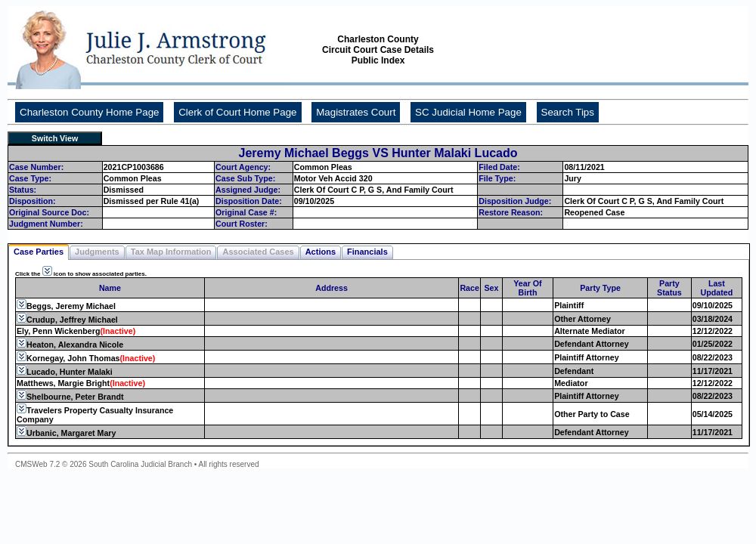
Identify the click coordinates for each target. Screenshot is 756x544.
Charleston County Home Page (89, 112)
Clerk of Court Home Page (237, 112)
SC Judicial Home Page (468, 112)
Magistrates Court (356, 112)
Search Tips (568, 112)
